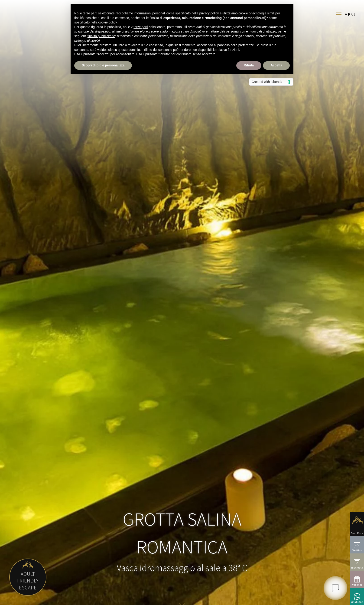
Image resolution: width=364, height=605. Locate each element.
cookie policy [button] (108, 22)
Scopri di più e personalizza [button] (103, 65)
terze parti (141, 27)
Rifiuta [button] (249, 65)
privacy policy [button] (209, 13)
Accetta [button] (276, 65)
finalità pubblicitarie (101, 36)
